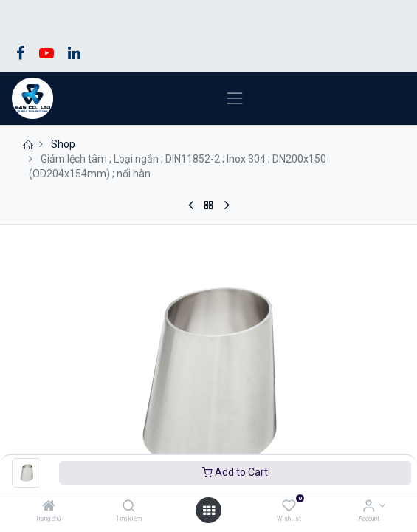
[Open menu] (209, 511)
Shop (63, 144)
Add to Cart (235, 472)
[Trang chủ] (49, 507)
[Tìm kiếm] (129, 507)
